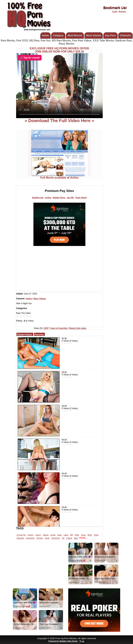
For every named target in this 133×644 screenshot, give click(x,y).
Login (115, 11)
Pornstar (40, 538)
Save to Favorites (59, 328)
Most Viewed (94, 36)
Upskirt (53, 535)
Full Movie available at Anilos (59, 176)
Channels (125, 36)
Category (58, 36)
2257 (46, 328)
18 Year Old (21, 535)
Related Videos (25, 335)
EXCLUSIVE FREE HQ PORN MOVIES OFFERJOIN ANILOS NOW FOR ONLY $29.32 (59, 50)
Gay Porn (110, 36)
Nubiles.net (38, 198)
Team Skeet (81, 198)
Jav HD (70, 198)
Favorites (39, 335)
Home (45, 36)
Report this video (78, 328)
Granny (38, 535)
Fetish (96, 535)
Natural (46, 535)
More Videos (40, 299)
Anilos (48, 198)
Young (83, 535)
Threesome (56, 538)
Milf (72, 535)
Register (122, 11)
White (90, 535)
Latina (66, 535)
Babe (76, 538)
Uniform (31, 535)
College (69, 538)
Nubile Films (59, 198)
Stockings (20, 538)
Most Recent (75, 36)
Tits (63, 538)
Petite (77, 535)
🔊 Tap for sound (30, 58)
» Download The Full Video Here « (59, 121)
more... (84, 538)
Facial (47, 538)
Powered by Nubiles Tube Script (63, 641)
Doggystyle (30, 538)
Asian (60, 535)
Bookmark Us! (115, 8)
